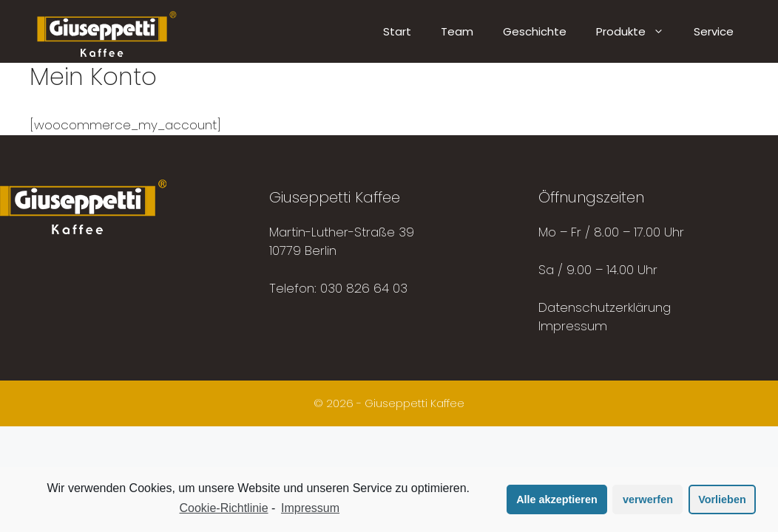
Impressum (573, 326)
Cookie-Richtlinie (224, 508)
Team (457, 31)
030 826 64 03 (364, 288)
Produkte (637, 31)
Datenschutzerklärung (605, 307)
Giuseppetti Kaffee (415, 403)
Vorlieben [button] (722, 499)
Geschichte (535, 31)
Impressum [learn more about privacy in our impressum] (310, 508)
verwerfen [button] (648, 499)
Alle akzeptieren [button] (557, 499)
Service (714, 31)
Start (397, 31)
